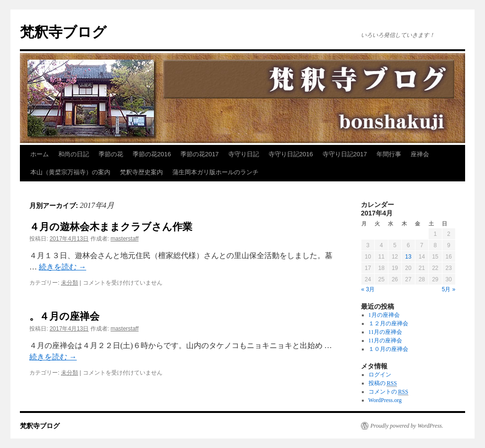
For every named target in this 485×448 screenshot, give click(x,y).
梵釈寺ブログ (63, 32)
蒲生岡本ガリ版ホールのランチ (216, 172)
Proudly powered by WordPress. (407, 426)
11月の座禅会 (386, 332)
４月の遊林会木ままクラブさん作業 (111, 227)
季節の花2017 (200, 154)
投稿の (383, 383)
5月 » (449, 289)
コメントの (388, 392)
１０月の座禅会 (388, 349)
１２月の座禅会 (388, 323)
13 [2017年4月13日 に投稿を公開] (408, 257)
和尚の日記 (74, 154)
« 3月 (368, 289)
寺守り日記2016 (291, 154)
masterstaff (124, 239)
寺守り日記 (244, 154)
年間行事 (389, 154)
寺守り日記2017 (345, 154)
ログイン (380, 375)
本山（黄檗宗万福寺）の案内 (70, 172)
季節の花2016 (152, 154)
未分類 (70, 283)
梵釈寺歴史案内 (141, 172)
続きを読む (63, 267)
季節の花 (111, 154)
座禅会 (420, 154)
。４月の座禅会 (64, 316)
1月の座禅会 (384, 315)
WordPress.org (385, 400)
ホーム (40, 154)
